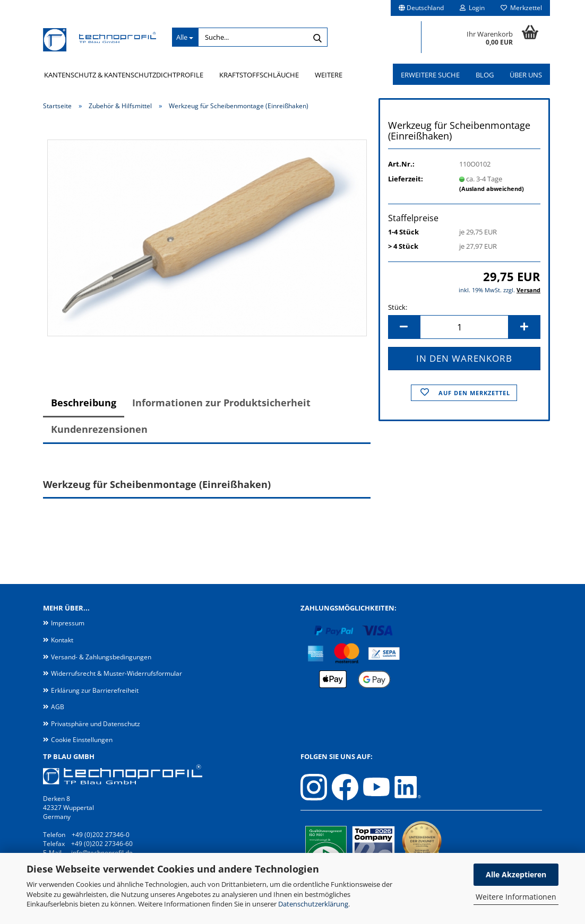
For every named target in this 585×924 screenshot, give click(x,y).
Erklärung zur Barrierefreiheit (95, 690)
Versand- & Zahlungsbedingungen (101, 657)
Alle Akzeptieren (516, 874)
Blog (485, 75)
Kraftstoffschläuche (259, 75)
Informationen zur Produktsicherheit (221, 403)
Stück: (398, 307)
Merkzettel (521, 8)
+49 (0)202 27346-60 (102, 844)
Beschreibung (84, 403)
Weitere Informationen (516, 897)
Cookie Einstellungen (82, 740)
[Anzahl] (464, 327)
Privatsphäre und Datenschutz (96, 724)
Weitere (329, 75)
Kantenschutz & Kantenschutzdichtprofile (124, 75)
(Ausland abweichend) (492, 189)
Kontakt (62, 640)
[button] (421, 8)
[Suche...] (185, 37)
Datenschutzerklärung (313, 904)
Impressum (68, 623)
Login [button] (472, 8)
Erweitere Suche (430, 75)
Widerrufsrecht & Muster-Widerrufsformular (117, 673)
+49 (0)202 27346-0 (101, 835)
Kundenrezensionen (99, 429)
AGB (58, 707)
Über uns (526, 75)
